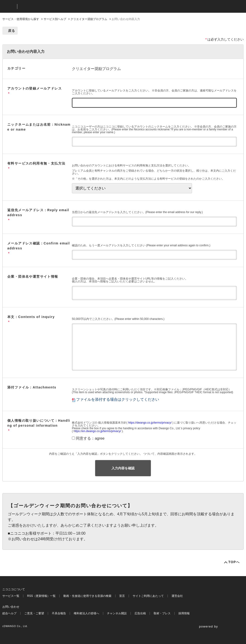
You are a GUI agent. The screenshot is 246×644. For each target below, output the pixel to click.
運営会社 (177, 596)
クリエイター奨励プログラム (89, 19)
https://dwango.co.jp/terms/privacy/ (150, 423)
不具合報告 (59, 613)
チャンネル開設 (117, 613)
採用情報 (184, 613)
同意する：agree (90, 438)
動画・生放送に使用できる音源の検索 (87, 596)
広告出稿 (140, 613)
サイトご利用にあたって (148, 596)
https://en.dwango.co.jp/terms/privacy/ (97, 431)
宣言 (122, 596)
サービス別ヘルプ (55, 19)
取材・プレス (162, 613)
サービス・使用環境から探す (21, 19)
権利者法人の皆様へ (86, 613)
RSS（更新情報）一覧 (41, 596)
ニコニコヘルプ (46, 6)
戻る (12, 31)
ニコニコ (9, 6)
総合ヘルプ (9, 613)
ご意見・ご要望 (34, 613)
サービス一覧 (11, 596)
